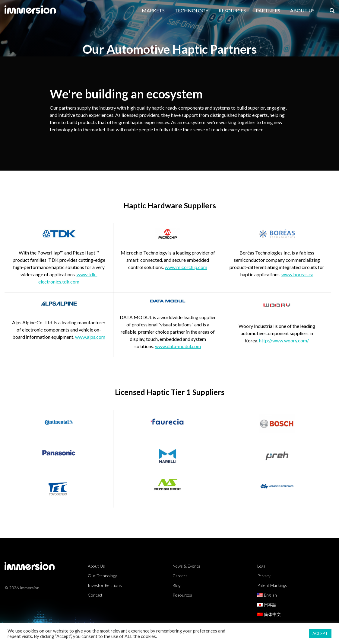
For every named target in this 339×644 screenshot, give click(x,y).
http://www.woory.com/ (284, 340)
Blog (176, 585)
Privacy (264, 576)
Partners (268, 10)
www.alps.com (90, 337)
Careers (180, 576)
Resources (232, 10)
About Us (302, 10)
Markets (153, 10)
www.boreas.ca (297, 274)
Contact (95, 595)
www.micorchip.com (186, 267)
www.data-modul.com (178, 346)
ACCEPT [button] (320, 633)
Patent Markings (272, 585)
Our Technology (102, 576)
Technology (192, 10)
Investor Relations (105, 585)
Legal (262, 566)
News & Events (186, 566)
